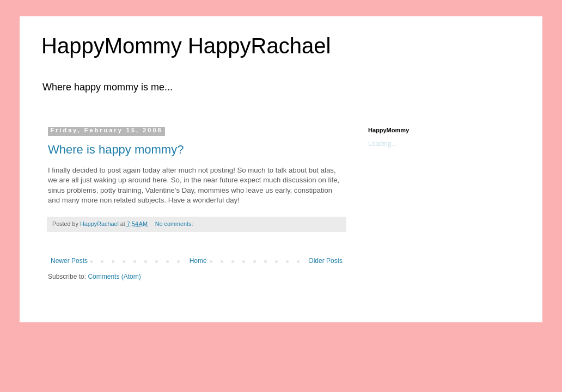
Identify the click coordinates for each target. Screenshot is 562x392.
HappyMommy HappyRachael (186, 46)
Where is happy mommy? (116, 149)
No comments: (175, 224)
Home (198, 261)
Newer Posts (69, 261)
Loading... (383, 144)
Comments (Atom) (114, 277)
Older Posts (325, 261)
